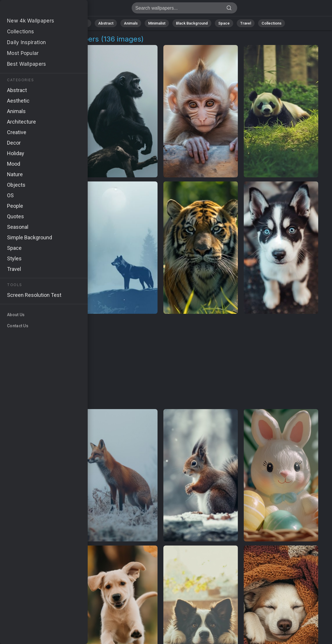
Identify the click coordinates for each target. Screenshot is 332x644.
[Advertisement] (161, 362)
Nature (82, 23)
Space (224, 23)
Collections (272, 23)
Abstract (106, 23)
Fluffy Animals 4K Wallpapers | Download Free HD (35, 9)
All (63, 23)
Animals (131, 23)
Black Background (192, 23)
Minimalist (157, 23)
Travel (246, 23)
